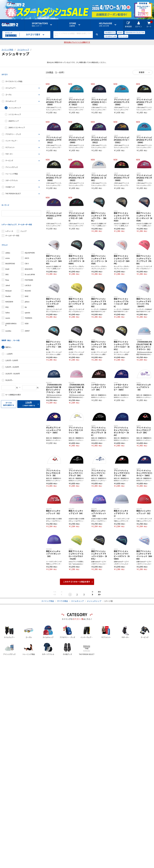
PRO (7, 289)
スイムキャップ (23, 50)
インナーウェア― (12, 136)
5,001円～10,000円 (12, 344)
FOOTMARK (29, 261)
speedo (27, 294)
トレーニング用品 (12, 169)
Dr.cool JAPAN (30, 256)
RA (26, 289)
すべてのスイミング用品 (14, 77)
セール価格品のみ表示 (13, 371)
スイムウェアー (11, 83)
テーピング (9, 156)
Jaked (8, 267)
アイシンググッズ (12, 163)
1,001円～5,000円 (12, 337)
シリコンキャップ (15, 110)
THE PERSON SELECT (13, 189)
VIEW (27, 305)
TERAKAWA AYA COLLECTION (135, 33)
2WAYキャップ (14, 116)
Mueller (8, 278)
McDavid (8, 272)
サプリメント (10, 143)
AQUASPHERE (30, 234)
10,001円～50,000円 (13, 350)
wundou (8, 312)
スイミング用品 (7, 50)
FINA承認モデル (110, 33)
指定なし (8, 324)
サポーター (9, 149)
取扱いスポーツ (40, 24)
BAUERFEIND (10, 245)
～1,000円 (9, 331)
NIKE (27, 278)
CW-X (27, 245)
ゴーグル (8, 90)
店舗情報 (73, 24)
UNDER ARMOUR (11, 306)
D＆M (7, 250)
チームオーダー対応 (12, 222)
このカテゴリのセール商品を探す (77, 582)
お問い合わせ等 (106, 24)
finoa (7, 261)
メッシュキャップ (15, 103)
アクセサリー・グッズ (13, 130)
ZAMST (27, 312)
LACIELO (28, 267)
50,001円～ (9, 357)
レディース (9, 217)
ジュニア (23, 217)
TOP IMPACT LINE (111, 36)
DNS (7, 256)
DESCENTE (29, 250)
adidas (8, 234)
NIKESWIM (9, 283)
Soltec (8, 294)
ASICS (27, 240)
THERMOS (28, 300)
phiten (27, 283)
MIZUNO (28, 272)
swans (8, 300)
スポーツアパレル (12, 176)
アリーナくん (123, 36)
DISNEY (120, 33)
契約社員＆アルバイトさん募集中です (77, 42)
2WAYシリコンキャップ (17, 123)
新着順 (142, 72)
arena (8, 240)
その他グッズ (10, 182)
